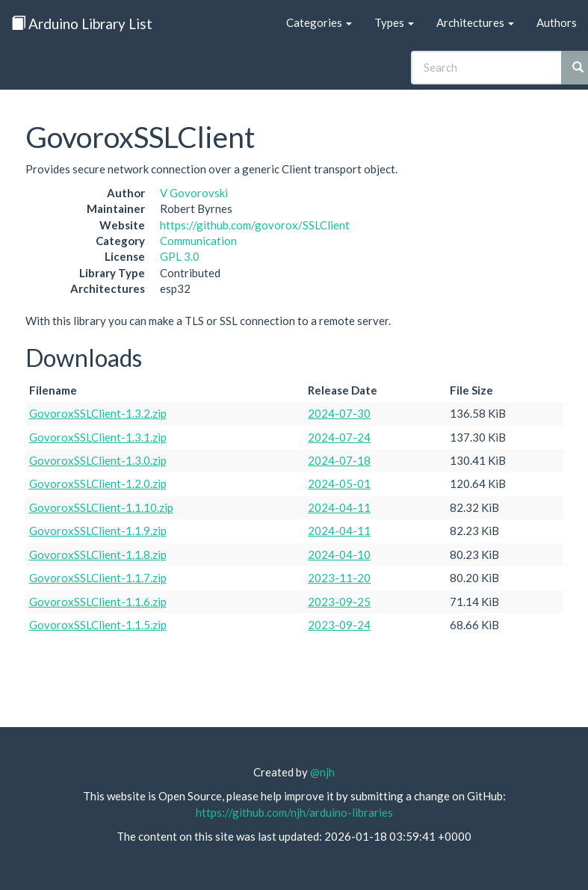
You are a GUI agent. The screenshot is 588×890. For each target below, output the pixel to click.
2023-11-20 (339, 578)
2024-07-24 (339, 437)
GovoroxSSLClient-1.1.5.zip (98, 625)
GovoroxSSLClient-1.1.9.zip (98, 531)
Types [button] (394, 22)
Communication (198, 241)
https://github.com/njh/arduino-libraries (294, 812)
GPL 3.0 (180, 256)
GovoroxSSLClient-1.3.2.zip (98, 413)
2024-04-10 (339, 554)
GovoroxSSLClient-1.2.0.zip (98, 483)
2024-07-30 (339, 413)
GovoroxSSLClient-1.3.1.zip (98, 437)
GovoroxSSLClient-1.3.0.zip (98, 460)
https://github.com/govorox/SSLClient (255, 225)
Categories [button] (319, 22)
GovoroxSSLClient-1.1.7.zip (98, 578)
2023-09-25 (339, 602)
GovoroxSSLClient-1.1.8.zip (98, 554)
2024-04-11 (339, 507)
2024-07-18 (339, 460)
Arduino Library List (82, 24)
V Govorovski (194, 193)
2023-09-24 (339, 625)
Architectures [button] (475, 22)
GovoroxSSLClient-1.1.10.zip (101, 507)
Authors (557, 22)
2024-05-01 (339, 483)
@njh (322, 772)
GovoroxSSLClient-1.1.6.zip (98, 602)
